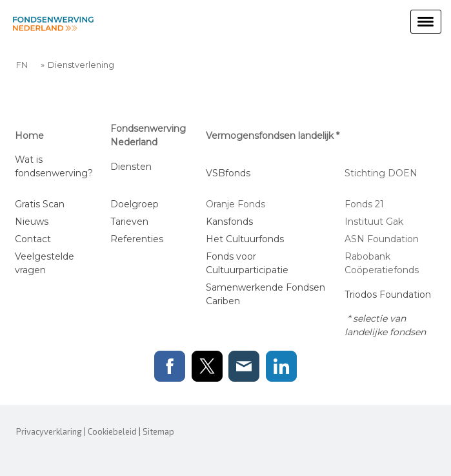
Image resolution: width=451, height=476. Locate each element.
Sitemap (158, 431)
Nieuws (32, 222)
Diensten (132, 167)
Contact (33, 239)
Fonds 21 (366, 204)
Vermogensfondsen (251, 136)
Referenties (137, 239)
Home (29, 136)
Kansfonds (229, 222)
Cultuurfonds (255, 239)
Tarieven (129, 222)
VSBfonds (228, 173)
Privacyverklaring (49, 431)
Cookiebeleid (112, 431)
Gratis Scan (40, 204)
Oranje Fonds (236, 204)
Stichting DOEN (381, 173)
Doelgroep (135, 204)
